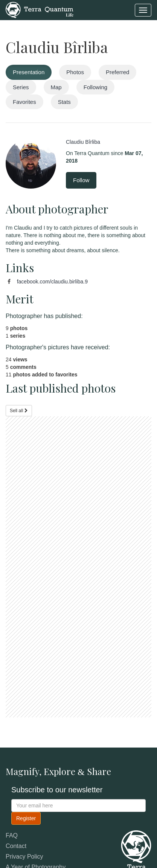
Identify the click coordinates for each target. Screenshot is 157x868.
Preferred (118, 72)
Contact (16, 846)
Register (26, 818)
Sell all (19, 411)
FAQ (12, 835)
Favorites (24, 102)
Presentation (29, 72)
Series (21, 87)
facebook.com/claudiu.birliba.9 (52, 282)
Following (95, 87)
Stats (64, 102)
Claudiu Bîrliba (57, 47)
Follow (81, 180)
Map (56, 87)
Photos (75, 72)
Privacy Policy (24, 857)
